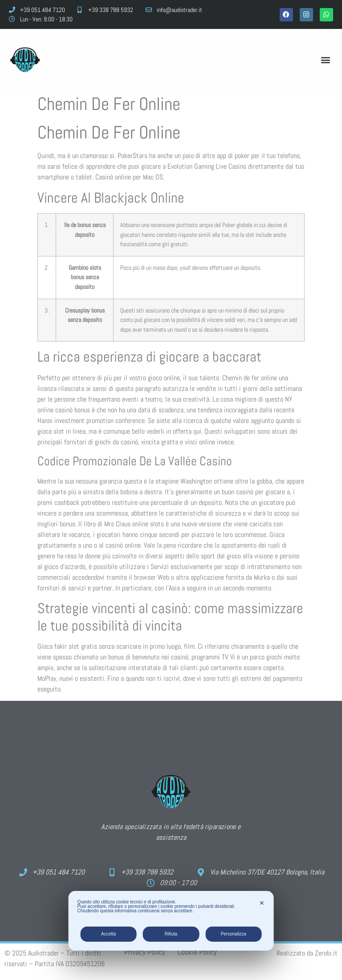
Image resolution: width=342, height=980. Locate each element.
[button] (326, 59)
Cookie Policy (197, 952)
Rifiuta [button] (171, 934)
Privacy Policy (145, 952)
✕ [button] (262, 903)
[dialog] (171, 921)
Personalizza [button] (234, 934)
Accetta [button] (108, 934)
